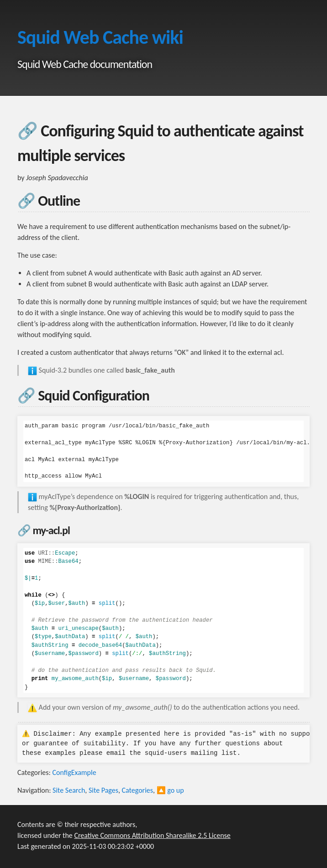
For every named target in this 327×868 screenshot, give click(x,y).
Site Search (69, 790)
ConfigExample (74, 772)
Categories (138, 790)
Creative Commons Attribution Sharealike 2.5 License (152, 835)
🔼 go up (170, 790)
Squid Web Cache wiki (100, 37)
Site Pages (103, 790)
